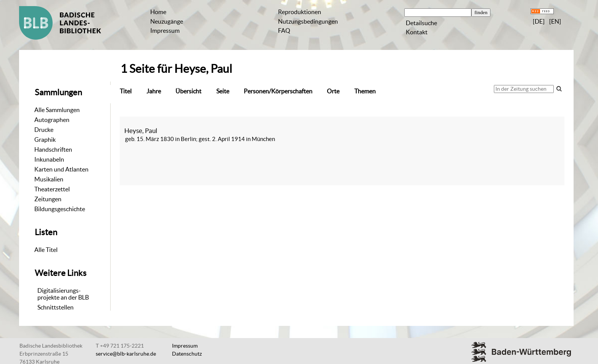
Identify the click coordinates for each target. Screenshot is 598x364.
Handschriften (53, 149)
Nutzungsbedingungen (308, 21)
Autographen (52, 120)
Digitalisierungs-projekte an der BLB (63, 294)
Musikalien (49, 179)
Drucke (44, 130)
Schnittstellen (55, 307)
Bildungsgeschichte (60, 209)
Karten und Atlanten (61, 169)
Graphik (45, 140)
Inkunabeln (49, 159)
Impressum (165, 30)
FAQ (284, 30)
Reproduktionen (300, 12)
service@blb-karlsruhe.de (126, 354)
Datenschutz (187, 354)
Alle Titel (46, 250)
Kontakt (417, 32)
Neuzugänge (167, 21)
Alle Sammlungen (57, 110)
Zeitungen (48, 199)
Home (158, 12)
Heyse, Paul (141, 131)
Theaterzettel (52, 189)
